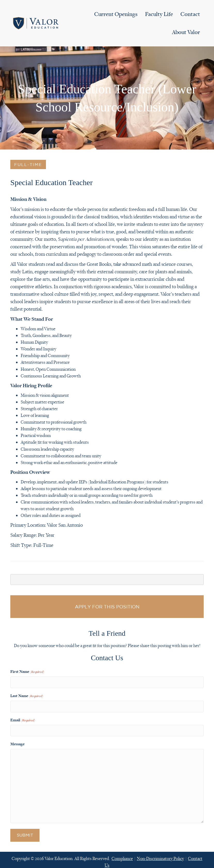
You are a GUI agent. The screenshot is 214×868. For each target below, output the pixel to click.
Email (23, 717)
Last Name (27, 695)
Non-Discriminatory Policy (160, 854)
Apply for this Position (107, 607)
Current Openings (116, 14)
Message (17, 740)
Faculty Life (159, 14)
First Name (27, 672)
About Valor (186, 32)
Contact (190, 14)
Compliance (122, 854)
